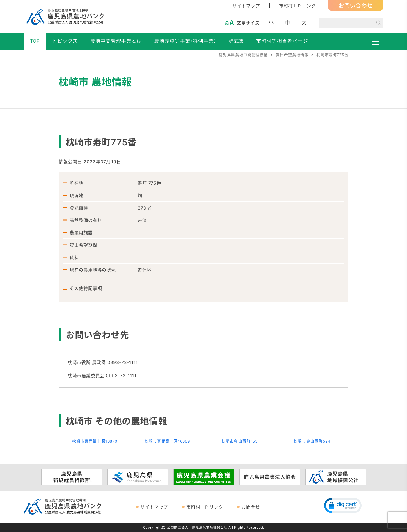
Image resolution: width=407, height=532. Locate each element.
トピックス (65, 41)
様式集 (236, 41)
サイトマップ (246, 6)
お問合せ (251, 507)
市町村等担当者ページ (282, 41)
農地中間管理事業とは (116, 41)
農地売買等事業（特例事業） (185, 41)
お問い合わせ (356, 5)
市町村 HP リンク (297, 6)
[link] (343, 507)
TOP (35, 41)
